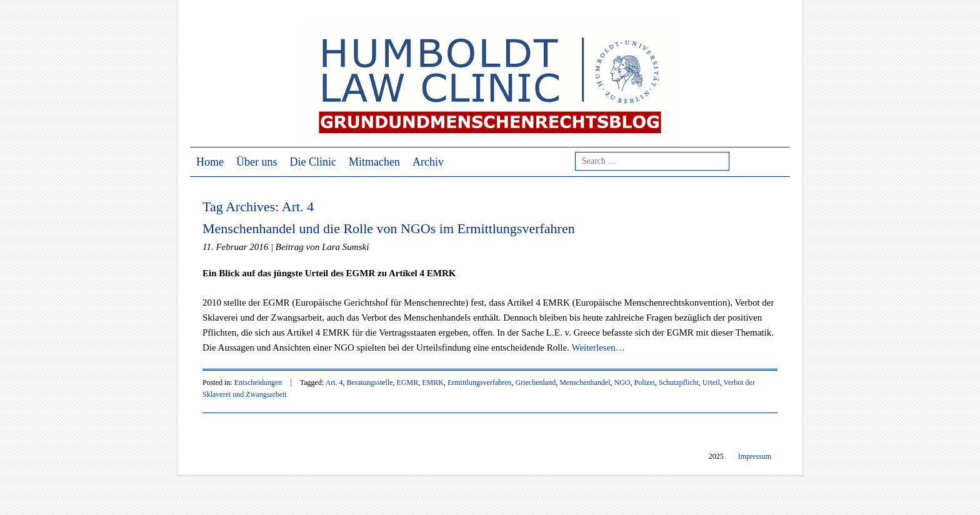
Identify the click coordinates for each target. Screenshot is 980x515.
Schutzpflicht (679, 382)
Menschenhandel (585, 382)
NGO (622, 382)
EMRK (433, 382)
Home (210, 162)
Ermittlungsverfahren (480, 382)
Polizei (644, 382)
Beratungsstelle (370, 382)
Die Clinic (313, 162)
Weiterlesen (598, 347)
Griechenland (536, 382)
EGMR (408, 382)
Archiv (428, 162)
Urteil (711, 382)
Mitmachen (374, 162)
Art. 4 (334, 382)
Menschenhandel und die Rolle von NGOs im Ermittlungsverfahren (389, 228)
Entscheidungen (258, 382)
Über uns (257, 162)
